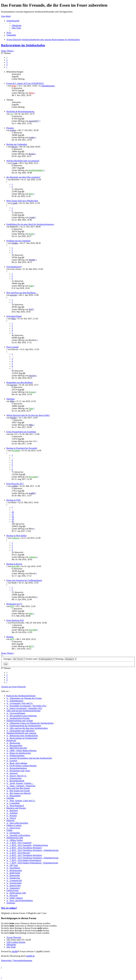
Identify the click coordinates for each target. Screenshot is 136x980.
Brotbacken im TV (14, 604)
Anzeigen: (14, 659)
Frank (31, 234)
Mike (14, 319)
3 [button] (7, 62)
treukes (13, 130)
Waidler (15, 243)
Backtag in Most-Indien (16, 536)
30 (13, 522)
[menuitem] (17, 25)
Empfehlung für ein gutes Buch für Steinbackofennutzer (30, 224)
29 (13, 519)
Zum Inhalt (6, 16)
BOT (12, 606)
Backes (14, 147)
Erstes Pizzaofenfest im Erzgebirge (21, 432)
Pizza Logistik (12, 347)
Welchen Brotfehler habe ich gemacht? (23, 161)
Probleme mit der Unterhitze (19, 241)
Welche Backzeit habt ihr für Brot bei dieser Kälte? (28, 415)
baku (31, 613)
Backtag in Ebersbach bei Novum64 (22, 448)
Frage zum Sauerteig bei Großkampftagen (24, 580)
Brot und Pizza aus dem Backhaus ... (22, 293)
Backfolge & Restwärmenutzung (20, 111)
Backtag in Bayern (14, 564)
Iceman (32, 392)
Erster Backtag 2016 (15, 620)
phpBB (15, 951)
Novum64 (16, 451)
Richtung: (66, 659)
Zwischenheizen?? (14, 267)
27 (13, 514)
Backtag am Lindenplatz (17, 144)
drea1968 (15, 566)
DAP (31, 309)
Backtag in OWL (14, 500)
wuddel (15, 486)
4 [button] (7, 65)
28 (13, 517)
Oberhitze (11, 399)
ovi (11, 114)
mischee (14, 295)
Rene (31, 194)
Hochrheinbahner (36, 170)
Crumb (14, 163)
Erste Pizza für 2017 (15, 484)
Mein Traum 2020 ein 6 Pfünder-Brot (22, 201)
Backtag (10, 637)
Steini (14, 86)
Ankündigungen (48, 86)
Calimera (15, 538)
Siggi (31, 286)
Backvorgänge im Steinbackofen (23, 45)
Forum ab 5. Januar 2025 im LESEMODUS (25, 83)
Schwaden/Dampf (14, 316)
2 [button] (7, 60)
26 (13, 512)
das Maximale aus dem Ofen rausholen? (23, 177)
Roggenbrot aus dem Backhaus (20, 382)
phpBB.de (30, 956)
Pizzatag (10, 128)
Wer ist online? (9, 908)
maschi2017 (34, 121)
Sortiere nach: (40, 659)
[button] (7, 67)
